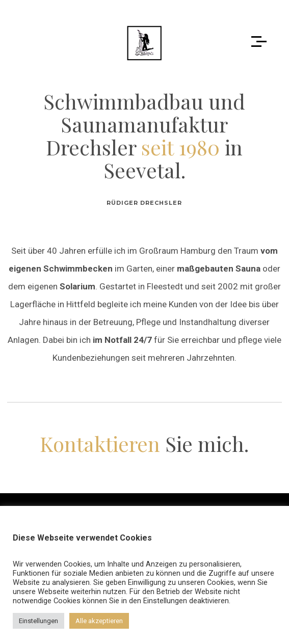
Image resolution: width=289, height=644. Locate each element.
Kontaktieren (100, 444)
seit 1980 (180, 147)
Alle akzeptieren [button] (99, 621)
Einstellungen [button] (38, 621)
